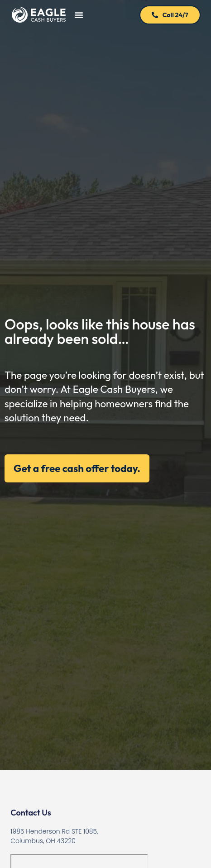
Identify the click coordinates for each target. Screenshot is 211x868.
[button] (79, 15)
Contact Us (31, 813)
